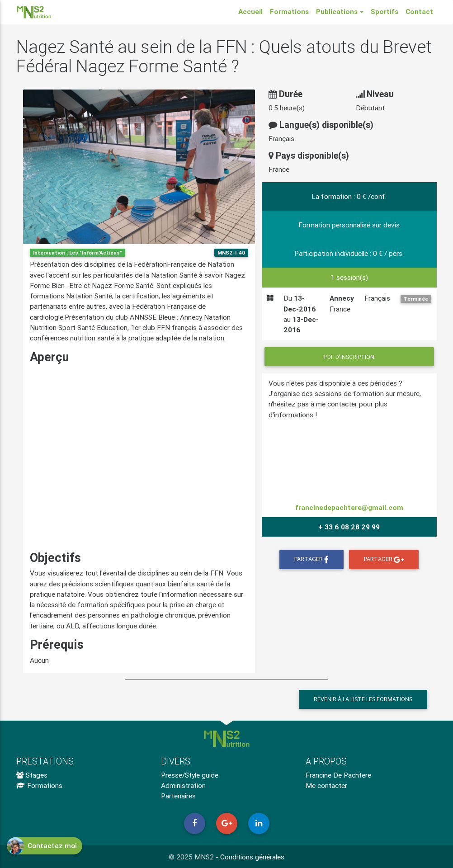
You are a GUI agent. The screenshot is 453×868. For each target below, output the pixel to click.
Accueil (250, 14)
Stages (32, 775)
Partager (311, 559)
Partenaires (178, 796)
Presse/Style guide (190, 775)
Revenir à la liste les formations (363, 699)
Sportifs (385, 14)
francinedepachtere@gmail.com (349, 507)
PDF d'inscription (349, 357)
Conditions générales (252, 857)
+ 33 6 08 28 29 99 (349, 527)
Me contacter (326, 785)
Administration (183, 785)
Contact (419, 14)
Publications (337, 14)
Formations (289, 14)
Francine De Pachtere (338, 775)
